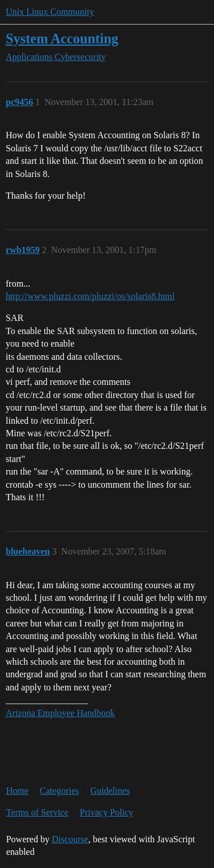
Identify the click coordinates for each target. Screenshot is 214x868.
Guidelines (110, 791)
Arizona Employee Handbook (60, 713)
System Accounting (62, 39)
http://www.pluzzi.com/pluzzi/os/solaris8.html (90, 296)
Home (17, 791)
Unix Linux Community (50, 12)
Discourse (70, 839)
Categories (59, 791)
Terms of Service (37, 812)
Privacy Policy (107, 812)
